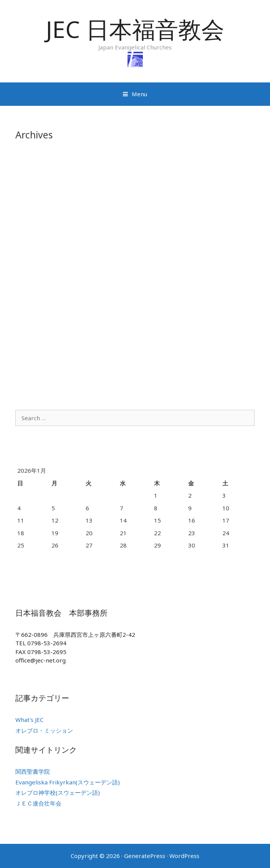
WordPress (184, 856)
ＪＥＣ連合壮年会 (38, 803)
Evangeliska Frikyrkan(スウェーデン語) (68, 782)
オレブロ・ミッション (44, 730)
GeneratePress (145, 856)
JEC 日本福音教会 (135, 29)
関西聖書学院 (33, 771)
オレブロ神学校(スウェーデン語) (58, 792)
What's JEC (29, 720)
